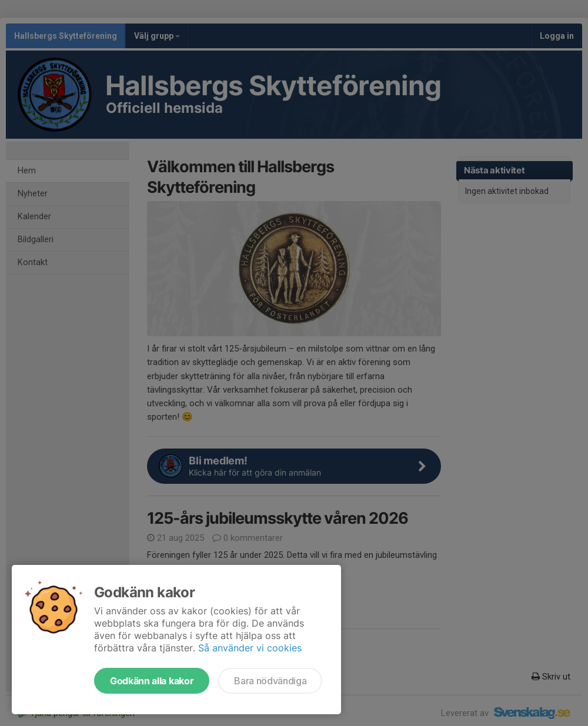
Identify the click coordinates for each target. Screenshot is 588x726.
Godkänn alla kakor (152, 681)
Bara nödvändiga (270, 681)
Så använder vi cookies (250, 648)
